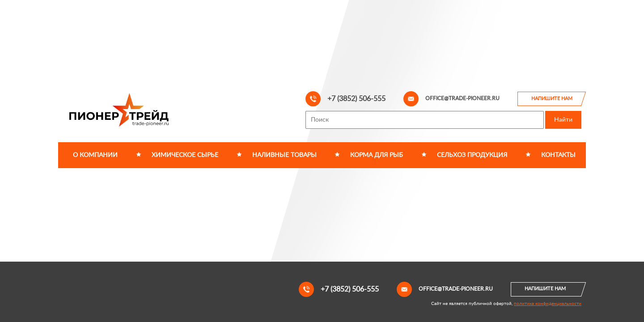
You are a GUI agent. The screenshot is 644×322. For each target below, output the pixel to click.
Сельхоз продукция (472, 155)
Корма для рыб (377, 155)
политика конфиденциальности (548, 304)
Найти (563, 120)
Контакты (558, 155)
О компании (95, 155)
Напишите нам (552, 99)
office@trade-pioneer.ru (451, 99)
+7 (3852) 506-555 (345, 99)
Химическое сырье (185, 155)
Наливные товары (284, 155)
